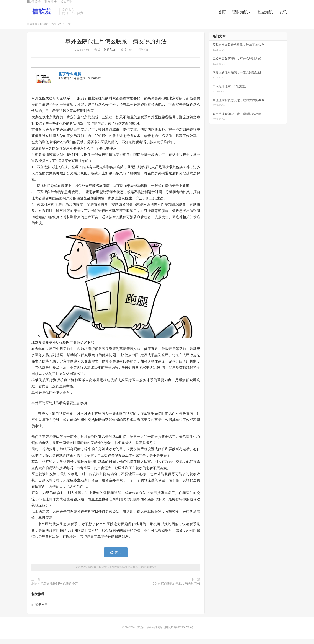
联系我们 (152, 632)
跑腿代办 (57, 29)
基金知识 (265, 16)
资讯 (283, 16)
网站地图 (163, 632)
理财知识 (240, 16)
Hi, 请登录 (34, 6)
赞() (116, 557)
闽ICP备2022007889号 (181, 632)
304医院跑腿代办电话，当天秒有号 (177, 588)
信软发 (42, 15)
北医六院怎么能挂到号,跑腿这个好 (55, 588)
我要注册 (51, 6)
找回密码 (66, 6)
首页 (222, 16)
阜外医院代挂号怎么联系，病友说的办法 (116, 46)
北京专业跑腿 (70, 78)
